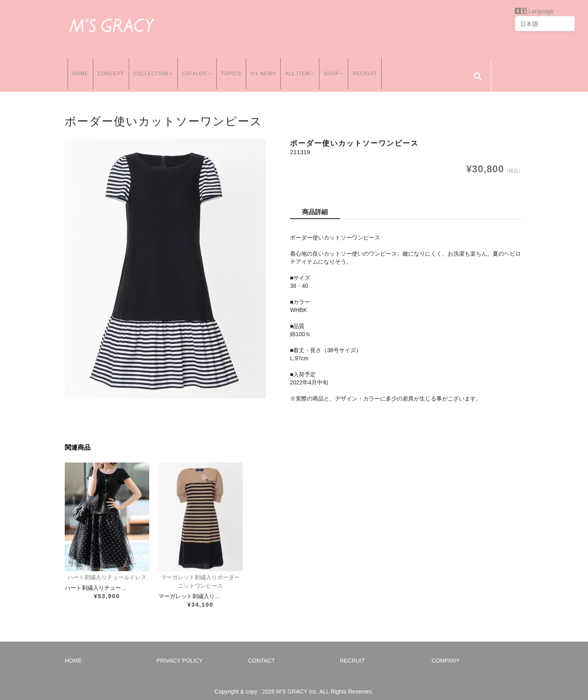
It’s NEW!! (263, 68)
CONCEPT (108, 68)
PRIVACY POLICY (180, 653)
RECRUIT (368, 68)
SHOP (336, 68)
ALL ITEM (301, 68)
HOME (78, 68)
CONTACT (262, 653)
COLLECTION (151, 68)
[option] (165, 261)
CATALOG (196, 68)
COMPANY (446, 653)
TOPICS (231, 68)
